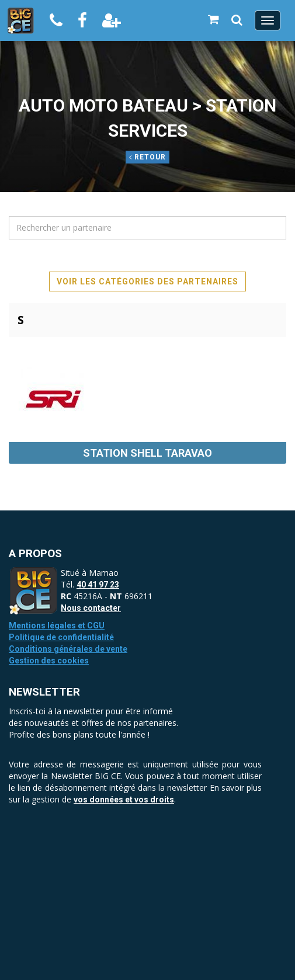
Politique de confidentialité (61, 637)
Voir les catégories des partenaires (147, 282)
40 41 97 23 (98, 585)
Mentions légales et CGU (57, 625)
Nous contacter (91, 608)
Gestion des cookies (49, 661)
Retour (147, 157)
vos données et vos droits (124, 800)
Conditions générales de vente (68, 649)
